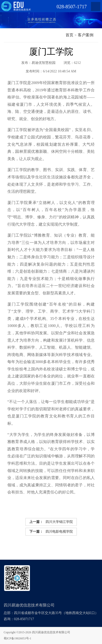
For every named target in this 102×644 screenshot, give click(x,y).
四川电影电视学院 (51, 532)
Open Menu (96, 7)
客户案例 (86, 35)
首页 (69, 35)
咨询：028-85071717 (19, 619)
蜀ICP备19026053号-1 (17, 638)
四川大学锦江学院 (51, 522)
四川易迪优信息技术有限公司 (51, 632)
